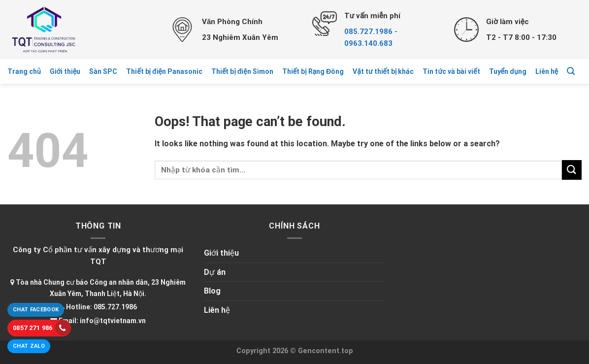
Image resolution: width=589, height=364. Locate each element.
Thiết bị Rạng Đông (313, 71)
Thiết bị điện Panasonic (164, 71)
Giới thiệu (65, 71)
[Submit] (572, 170)
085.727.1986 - (371, 32)
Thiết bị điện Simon (242, 71)
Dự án (215, 272)
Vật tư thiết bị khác (383, 71)
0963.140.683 (368, 43)
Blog (212, 291)
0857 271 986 (42, 328)
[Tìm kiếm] (571, 71)
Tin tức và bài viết (451, 71)
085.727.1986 (115, 307)
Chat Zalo (29, 346)
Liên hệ (547, 71)
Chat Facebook (36, 310)
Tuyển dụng (508, 71)
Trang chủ (24, 71)
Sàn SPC (103, 71)
